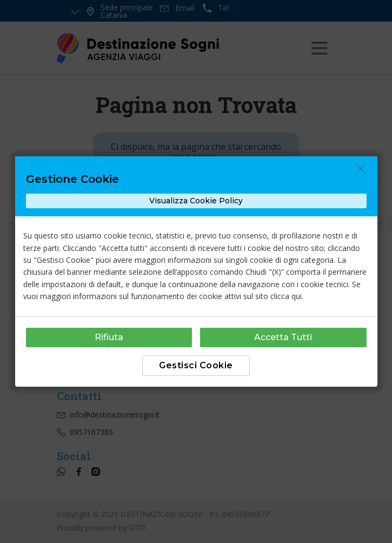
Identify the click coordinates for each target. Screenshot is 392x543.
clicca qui (286, 296)
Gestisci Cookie (196, 365)
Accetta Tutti (283, 337)
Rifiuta (109, 337)
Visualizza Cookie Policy (196, 201)
